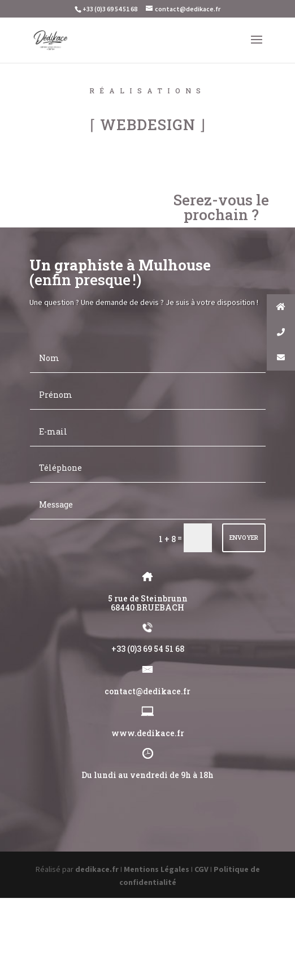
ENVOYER (244, 537)
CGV (201, 869)
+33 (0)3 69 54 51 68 (148, 649)
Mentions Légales (157, 869)
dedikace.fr (97, 869)
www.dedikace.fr (148, 733)
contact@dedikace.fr (147, 691)
